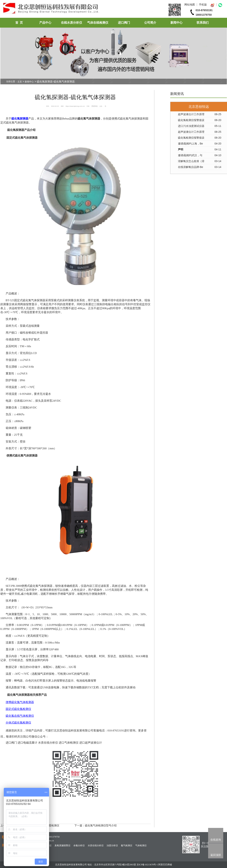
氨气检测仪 (127, 845)
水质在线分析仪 (96, 845)
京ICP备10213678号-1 (147, 865)
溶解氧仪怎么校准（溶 (191, 161)
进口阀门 (124, 23)
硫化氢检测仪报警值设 (191, 120)
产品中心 (45, 23)
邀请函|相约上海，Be (190, 144)
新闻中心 (176, 23)
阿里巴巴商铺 (165, 865)
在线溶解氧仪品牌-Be (191, 167)
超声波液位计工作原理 (191, 114)
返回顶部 (216, 855)
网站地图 (190, 5)
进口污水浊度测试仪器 (191, 126)
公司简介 (150, 23)
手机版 (203, 5)
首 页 (19, 23)
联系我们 (203, 23)
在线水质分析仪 (72, 23)
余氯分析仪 (79, 845)
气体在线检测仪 (98, 23)
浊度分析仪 (112, 845)
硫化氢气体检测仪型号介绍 (101, 825)
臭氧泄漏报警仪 (62, 845)
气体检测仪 (141, 845)
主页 (20, 82)
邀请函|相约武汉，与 (190, 155)
